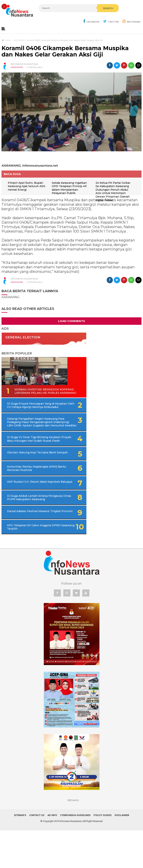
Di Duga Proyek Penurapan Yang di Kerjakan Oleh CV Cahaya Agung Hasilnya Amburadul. (31, 414)
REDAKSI (73, 838)
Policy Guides (103, 853)
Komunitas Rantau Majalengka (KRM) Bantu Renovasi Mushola (24, 495)
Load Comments (71, 322)
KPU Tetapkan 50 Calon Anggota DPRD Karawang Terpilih (24, 563)
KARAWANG (17, 68)
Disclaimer (122, 853)
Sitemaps (20, 853)
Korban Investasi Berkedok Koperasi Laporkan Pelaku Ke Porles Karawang (24, 395)
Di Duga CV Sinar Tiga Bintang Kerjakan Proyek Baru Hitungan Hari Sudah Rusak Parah (29, 460)
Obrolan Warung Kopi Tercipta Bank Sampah (22, 479)
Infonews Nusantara (71, 859)
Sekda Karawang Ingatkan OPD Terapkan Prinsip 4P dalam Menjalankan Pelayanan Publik (71, 189)
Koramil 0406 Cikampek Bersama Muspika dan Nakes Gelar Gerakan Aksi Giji (65, 52)
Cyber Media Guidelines (75, 853)
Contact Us (37, 853)
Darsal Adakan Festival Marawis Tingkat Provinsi (24, 546)
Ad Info (52, 853)
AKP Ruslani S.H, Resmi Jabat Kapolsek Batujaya (23, 512)
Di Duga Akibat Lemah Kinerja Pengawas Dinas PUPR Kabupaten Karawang (26, 529)
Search (78, 16)
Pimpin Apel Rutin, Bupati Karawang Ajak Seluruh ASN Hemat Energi (29, 187)
